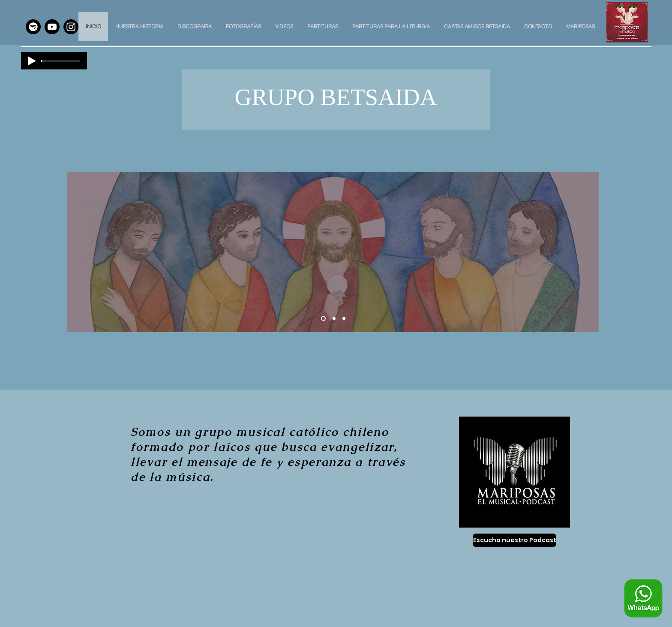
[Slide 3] (344, 319)
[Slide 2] (334, 319)
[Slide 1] (323, 319)
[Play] (32, 61)
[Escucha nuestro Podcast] (514, 540)
